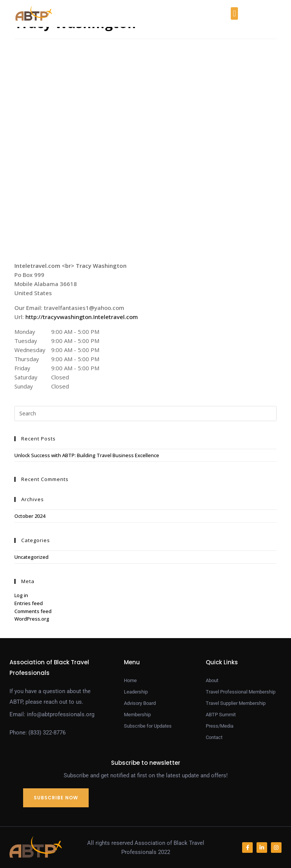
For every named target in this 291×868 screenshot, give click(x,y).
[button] (234, 13)
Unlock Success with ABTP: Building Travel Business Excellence (87, 455)
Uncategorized (31, 557)
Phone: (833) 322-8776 (38, 733)
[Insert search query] (145, 414)
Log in (21, 595)
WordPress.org (32, 619)
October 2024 (30, 516)
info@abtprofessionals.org (61, 714)
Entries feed (29, 603)
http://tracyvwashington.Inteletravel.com (82, 317)
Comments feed (33, 611)
